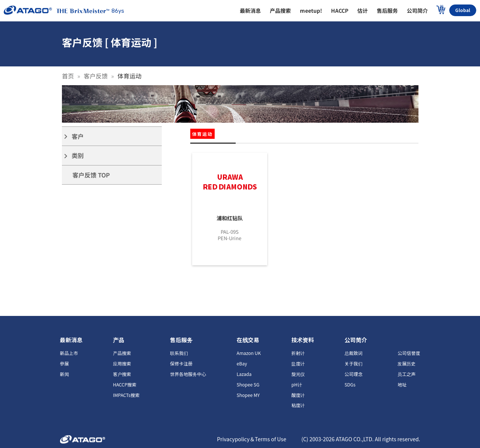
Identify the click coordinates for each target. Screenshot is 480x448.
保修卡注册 (181, 363)
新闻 (65, 374)
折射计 (298, 353)
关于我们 (354, 363)
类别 (73, 156)
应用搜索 (122, 363)
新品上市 (69, 353)
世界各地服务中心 (188, 374)
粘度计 (298, 405)
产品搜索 (122, 353)
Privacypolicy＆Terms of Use (252, 439)
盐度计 (298, 363)
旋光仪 (298, 374)
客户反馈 (96, 76)
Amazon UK (249, 353)
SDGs (350, 384)
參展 (65, 363)
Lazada (244, 374)
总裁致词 (354, 353)
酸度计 (298, 395)
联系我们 (179, 353)
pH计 (296, 384)
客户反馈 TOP (91, 175)
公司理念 (354, 374)
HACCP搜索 (125, 384)
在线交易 (248, 340)
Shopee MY (248, 395)
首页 (68, 76)
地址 (402, 384)
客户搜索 (122, 374)
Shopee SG (248, 384)
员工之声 (406, 374)
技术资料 (302, 340)
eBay (242, 363)
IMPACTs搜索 (126, 395)
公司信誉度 (409, 353)
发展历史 (406, 363)
